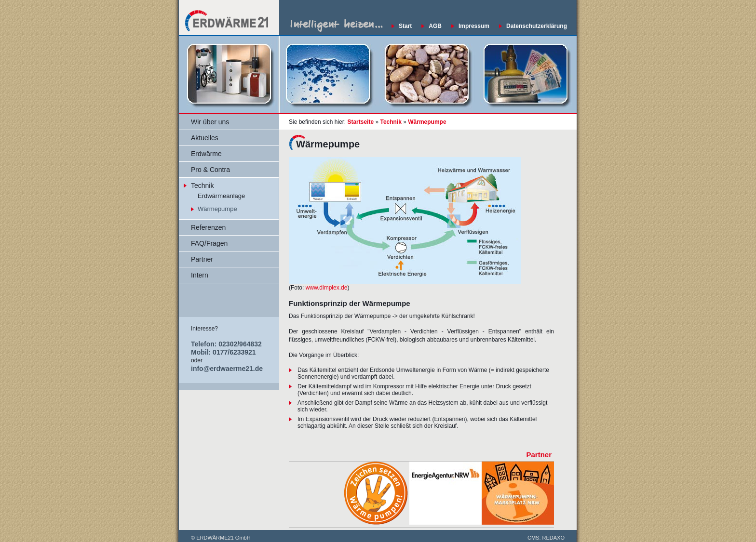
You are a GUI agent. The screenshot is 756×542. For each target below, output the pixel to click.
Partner (202, 259)
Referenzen (208, 227)
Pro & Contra (210, 170)
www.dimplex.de (327, 288)
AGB (435, 26)
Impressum (474, 26)
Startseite (360, 122)
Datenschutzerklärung (537, 26)
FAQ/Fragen (209, 243)
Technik (202, 185)
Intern (200, 275)
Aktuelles (205, 138)
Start (405, 26)
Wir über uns (210, 122)
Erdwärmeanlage (221, 196)
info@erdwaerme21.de (227, 369)
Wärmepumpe (217, 209)
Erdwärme (206, 154)
